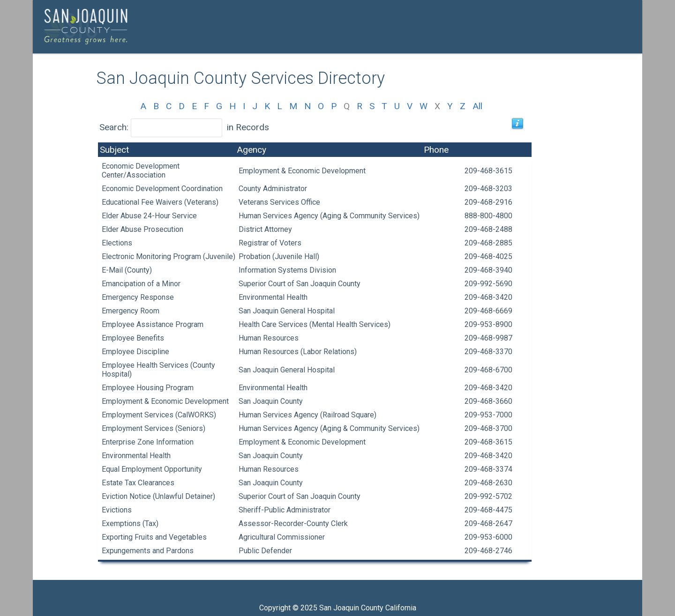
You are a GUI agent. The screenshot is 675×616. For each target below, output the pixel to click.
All (477, 106)
